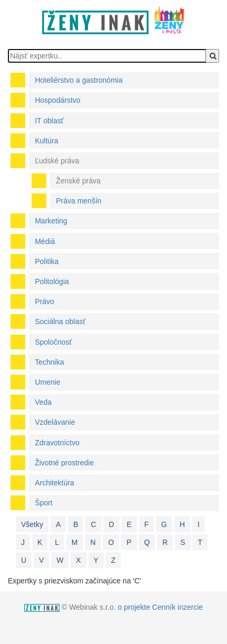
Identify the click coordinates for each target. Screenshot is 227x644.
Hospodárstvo (57, 100)
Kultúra (46, 141)
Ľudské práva (57, 161)
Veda (43, 402)
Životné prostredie (64, 463)
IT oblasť (49, 121)
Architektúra (55, 483)
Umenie (47, 382)
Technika (49, 362)
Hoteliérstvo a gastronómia (79, 80)
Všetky (32, 524)
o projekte (134, 607)
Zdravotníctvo (57, 443)
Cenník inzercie (178, 607)
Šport (43, 503)
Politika (47, 261)
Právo (45, 301)
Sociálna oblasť (60, 321)
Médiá (45, 241)
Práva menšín (78, 201)
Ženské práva (78, 181)
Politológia (52, 281)
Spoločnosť (53, 342)
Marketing (51, 221)
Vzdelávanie (55, 422)
